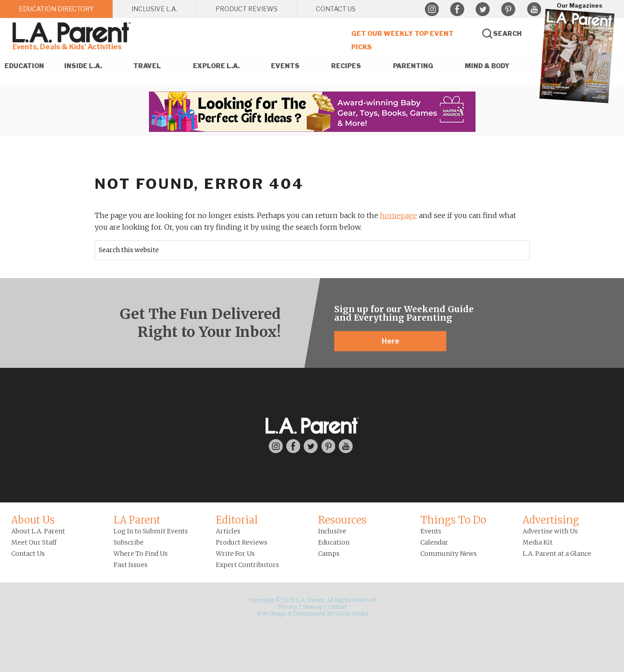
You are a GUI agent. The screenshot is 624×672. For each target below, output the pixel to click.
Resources (342, 520)
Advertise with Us (550, 531)
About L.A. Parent (38, 531)
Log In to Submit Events (151, 531)
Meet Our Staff (34, 542)
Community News (449, 554)
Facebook (457, 9)
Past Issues (131, 565)
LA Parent (137, 520)
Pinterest (508, 9)
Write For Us (235, 554)
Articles (228, 531)
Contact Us (28, 554)
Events (431, 531)
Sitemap (312, 607)
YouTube (534, 9)
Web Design (271, 613)
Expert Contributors (247, 565)
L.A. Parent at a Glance (557, 554)
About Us (33, 520)
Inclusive (332, 531)
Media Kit (538, 542)
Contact (337, 607)
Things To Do (453, 520)
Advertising (551, 520)
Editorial (237, 520)
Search (507, 33)
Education (334, 542)
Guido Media (351, 613)
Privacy (288, 607)
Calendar (434, 542)
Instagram (432, 9)
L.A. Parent (73, 33)
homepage (399, 215)
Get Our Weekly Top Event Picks (402, 40)
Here (391, 341)
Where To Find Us (141, 554)
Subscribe (129, 542)
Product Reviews (242, 542)
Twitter (483, 9)
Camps (329, 554)
